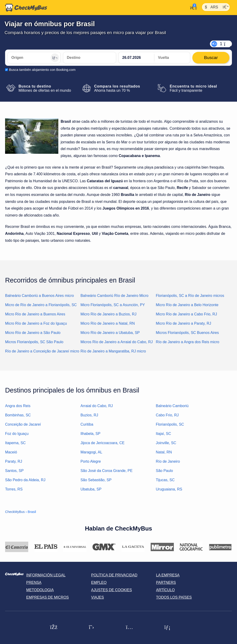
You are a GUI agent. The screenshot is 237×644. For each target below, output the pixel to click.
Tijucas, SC (165, 480)
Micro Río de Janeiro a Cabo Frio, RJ (186, 314)
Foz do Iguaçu (17, 434)
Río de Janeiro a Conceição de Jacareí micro (42, 351)
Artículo (165, 590)
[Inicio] (26, 8)
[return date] (172, 58)
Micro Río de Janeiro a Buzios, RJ (109, 314)
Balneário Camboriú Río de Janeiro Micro (114, 296)
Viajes (98, 597)
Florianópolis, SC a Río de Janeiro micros (190, 296)
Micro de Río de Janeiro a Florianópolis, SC (41, 305)
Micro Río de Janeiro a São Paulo (33, 333)
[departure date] (136, 58)
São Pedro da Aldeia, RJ (25, 480)
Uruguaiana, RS (169, 489)
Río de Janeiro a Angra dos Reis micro (187, 342)
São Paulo (164, 471)
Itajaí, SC (163, 434)
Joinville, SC (166, 443)
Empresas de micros (47, 597)
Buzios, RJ (89, 415)
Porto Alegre (91, 461)
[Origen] (34, 58)
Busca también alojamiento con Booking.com (42, 70)
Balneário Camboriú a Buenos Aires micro (39, 296)
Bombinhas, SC (18, 415)
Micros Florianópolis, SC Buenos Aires (187, 333)
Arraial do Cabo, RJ (97, 406)
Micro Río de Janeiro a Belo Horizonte (187, 305)
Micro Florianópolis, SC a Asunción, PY (113, 305)
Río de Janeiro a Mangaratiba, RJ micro (113, 351)
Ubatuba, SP (91, 489)
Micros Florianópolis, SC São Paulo (34, 342)
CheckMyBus (15, 512)
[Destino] (90, 58)
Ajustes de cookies (112, 590)
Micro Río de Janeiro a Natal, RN (108, 323)
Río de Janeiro (168, 461)
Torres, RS (14, 489)
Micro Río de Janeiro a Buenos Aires (35, 314)
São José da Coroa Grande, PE (107, 471)
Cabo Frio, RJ (167, 415)
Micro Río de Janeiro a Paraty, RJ (183, 323)
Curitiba (87, 424)
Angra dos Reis (18, 406)
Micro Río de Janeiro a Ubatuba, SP (110, 333)
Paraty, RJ (14, 461)
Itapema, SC (15, 443)
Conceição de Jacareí (23, 424)
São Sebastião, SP (96, 480)
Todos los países (174, 597)
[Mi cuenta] (192, 7)
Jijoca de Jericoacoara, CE (103, 443)
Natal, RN (164, 452)
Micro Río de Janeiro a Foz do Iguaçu (36, 323)
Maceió (11, 452)
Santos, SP (14, 471)
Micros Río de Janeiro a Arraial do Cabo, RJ (117, 342)
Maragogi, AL (91, 452)
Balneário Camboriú (172, 406)
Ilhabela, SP (90, 434)
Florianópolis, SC (170, 424)
